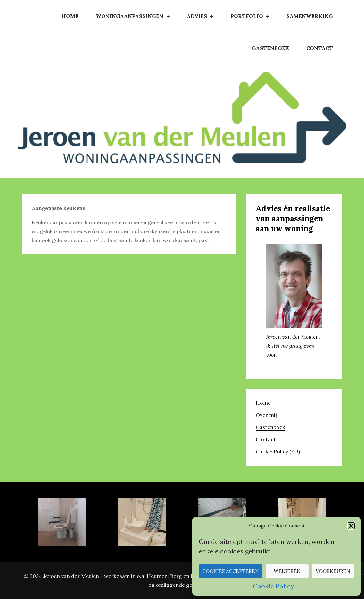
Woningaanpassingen (130, 16)
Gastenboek (270, 48)
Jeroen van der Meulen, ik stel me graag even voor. (293, 346)
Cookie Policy (273, 586)
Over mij (266, 415)
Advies (197, 16)
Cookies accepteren (231, 571)
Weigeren (287, 571)
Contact (320, 48)
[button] (351, 526)
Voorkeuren (333, 571)
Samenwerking (310, 16)
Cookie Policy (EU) (278, 451)
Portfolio (247, 16)
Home (70, 16)
